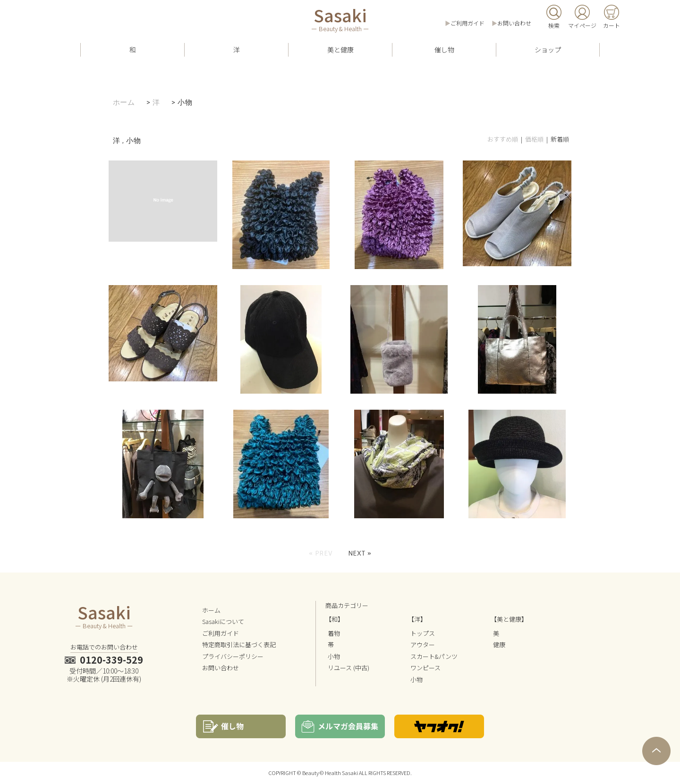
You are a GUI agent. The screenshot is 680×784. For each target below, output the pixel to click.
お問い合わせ (514, 23)
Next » (360, 553)
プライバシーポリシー (233, 656)
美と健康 (340, 50)
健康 (499, 645)
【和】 (335, 619)
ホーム (124, 102)
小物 (185, 102)
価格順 (534, 139)
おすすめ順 (503, 139)
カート (612, 25)
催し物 (444, 50)
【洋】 (417, 619)
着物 (334, 633)
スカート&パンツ (434, 656)
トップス (423, 633)
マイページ (582, 25)
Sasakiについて (223, 621)
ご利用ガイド (467, 23)
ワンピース (425, 668)
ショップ (548, 50)
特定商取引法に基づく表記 (239, 645)
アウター (423, 645)
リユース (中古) (348, 668)
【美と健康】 (509, 619)
